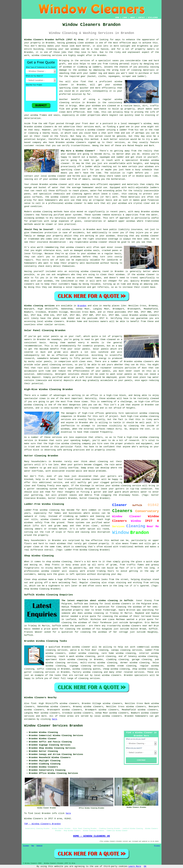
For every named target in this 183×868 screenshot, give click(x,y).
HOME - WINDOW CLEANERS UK (91, 836)
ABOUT (133, 18)
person (99, 136)
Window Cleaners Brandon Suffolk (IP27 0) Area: (54, 40)
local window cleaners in (120, 604)
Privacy (157, 846)
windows (149, 167)
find (33, 703)
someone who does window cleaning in (85, 613)
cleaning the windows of (117, 616)
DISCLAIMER (153, 18)
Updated (39, 846)
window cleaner (58, 184)
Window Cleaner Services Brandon (53, 726)
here (54, 719)
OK (145, 866)
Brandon (82, 306)
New (33, 846)
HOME (117, 18)
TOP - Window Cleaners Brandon (42, 824)
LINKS (125, 18)
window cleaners (72, 229)
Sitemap (26, 846)
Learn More (135, 866)
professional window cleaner (66, 203)
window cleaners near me (137, 626)
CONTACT (142, 18)
